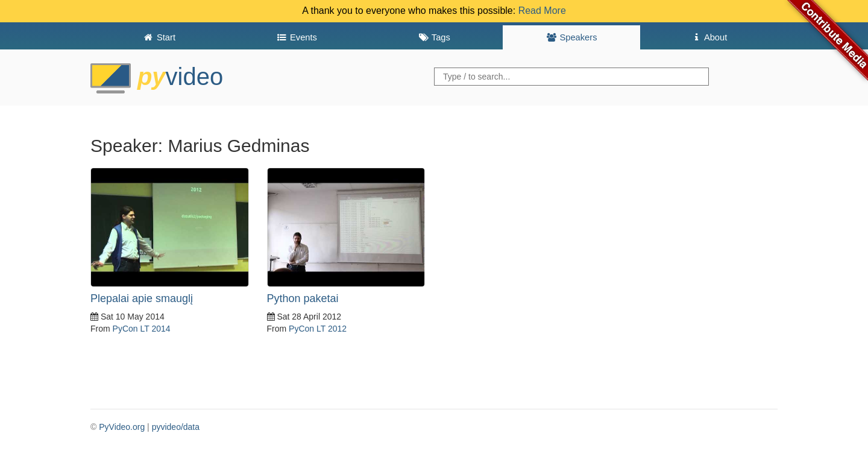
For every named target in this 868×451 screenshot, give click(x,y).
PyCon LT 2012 (318, 329)
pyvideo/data (176, 427)
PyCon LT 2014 (142, 329)
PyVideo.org (122, 427)
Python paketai (303, 298)
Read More (542, 11)
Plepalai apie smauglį (142, 298)
